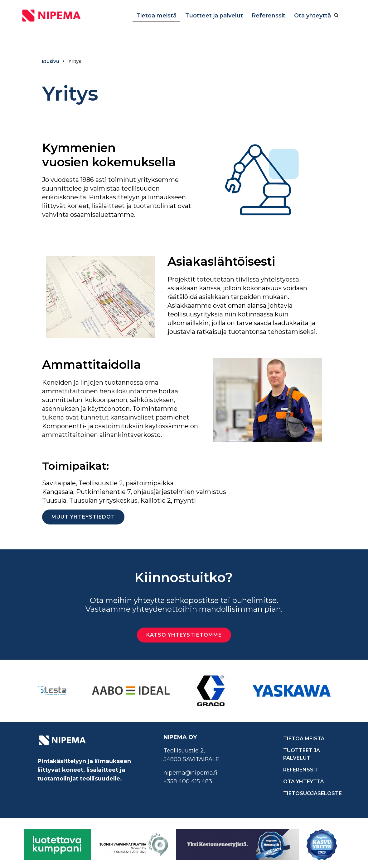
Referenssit (269, 16)
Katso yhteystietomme (184, 635)
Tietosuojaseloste (307, 793)
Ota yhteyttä (312, 16)
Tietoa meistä (156, 16)
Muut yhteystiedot (83, 517)
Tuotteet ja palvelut (214, 16)
